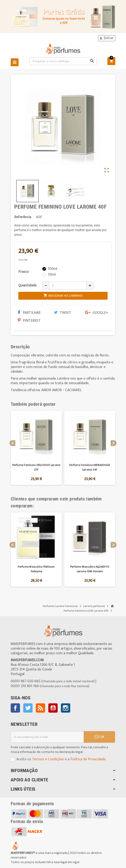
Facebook (15, 708)
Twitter (28, 708)
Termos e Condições (48, 759)
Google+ (97, 313)
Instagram (66, 708)
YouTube (53, 708)
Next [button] (114, 443)
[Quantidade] (68, 286)
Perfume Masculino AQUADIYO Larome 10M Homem (90, 569)
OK (99, 737)
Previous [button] (12, 443)
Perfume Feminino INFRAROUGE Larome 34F (90, 467)
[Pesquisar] (63, 61)
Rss (40, 708)
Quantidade (27, 285)
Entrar (106, 38)
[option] (36, 448)
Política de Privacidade (88, 759)
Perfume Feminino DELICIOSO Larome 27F (36, 467)
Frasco (24, 272)
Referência (23, 217)
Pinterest (29, 321)
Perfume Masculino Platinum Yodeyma (36, 569)
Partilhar (29, 313)
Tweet (63, 313)
